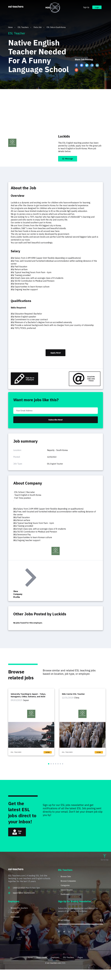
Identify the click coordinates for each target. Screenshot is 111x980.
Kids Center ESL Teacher (74, 701)
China (99, 759)
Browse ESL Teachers (21, 918)
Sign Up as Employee (26, 382)
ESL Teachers (25, 27)
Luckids (66, 136)
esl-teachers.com (54, 973)
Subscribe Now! (56, 425)
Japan (48, 759)
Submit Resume (68, 900)
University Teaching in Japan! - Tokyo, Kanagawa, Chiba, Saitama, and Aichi (29, 702)
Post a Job (16, 923)
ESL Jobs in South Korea (56, 27)
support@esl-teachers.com (24, 901)
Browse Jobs (67, 885)
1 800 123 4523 (19, 896)
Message (70, 159)
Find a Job (39, 27)
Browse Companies (70, 890)
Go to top (105, 866)
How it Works (40, 968)
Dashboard (66, 904)
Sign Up (84, 9)
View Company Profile (25, 587)
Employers (55, 968)
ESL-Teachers (70, 968)
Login (96, 9)
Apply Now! (56, 354)
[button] (49, 771)
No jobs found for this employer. (30, 629)
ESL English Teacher (57, 470)
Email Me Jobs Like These (82, 382)
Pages (83, 968)
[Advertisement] (55, 108)
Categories (66, 895)
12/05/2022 (53, 463)
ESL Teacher (17, 759)
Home (12, 27)
